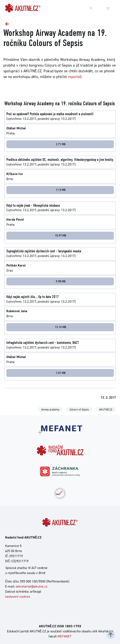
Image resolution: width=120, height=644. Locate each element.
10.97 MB (61, 235)
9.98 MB (61, 281)
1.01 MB (61, 373)
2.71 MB (61, 144)
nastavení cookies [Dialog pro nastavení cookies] (18, 597)
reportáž (75, 77)
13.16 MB (61, 327)
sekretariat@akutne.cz (31, 586)
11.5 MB (61, 190)
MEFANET (64, 636)
